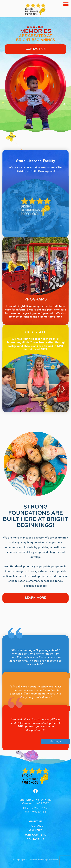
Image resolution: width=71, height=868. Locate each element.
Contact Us (36, 49)
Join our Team (35, 835)
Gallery (35, 831)
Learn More (35, 598)
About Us (35, 822)
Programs (35, 826)
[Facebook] (36, 791)
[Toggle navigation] (66, 4)
